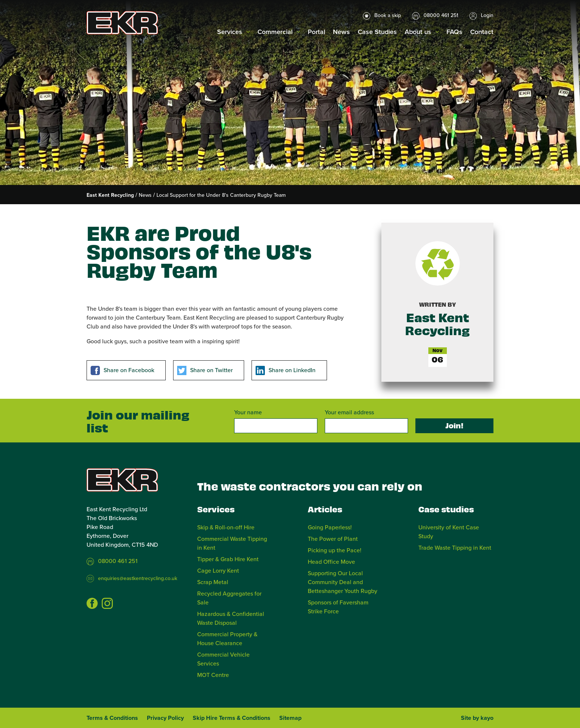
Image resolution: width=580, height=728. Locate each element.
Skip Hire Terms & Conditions (232, 718)
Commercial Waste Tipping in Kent (232, 543)
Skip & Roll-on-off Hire (226, 527)
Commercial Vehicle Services (223, 659)
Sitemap (290, 718)
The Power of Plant (333, 539)
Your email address (349, 412)
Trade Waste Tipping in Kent (455, 547)
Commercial (275, 32)
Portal (316, 32)
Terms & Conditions (112, 718)
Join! (454, 425)
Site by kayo (477, 718)
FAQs (454, 32)
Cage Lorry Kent (218, 570)
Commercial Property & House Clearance (227, 638)
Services (230, 32)
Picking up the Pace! (335, 550)
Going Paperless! (330, 527)
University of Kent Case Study (449, 532)
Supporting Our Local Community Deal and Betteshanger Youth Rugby (343, 582)
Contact (482, 32)
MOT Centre (213, 675)
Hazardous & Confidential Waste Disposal (231, 618)
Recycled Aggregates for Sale (229, 598)
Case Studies (377, 32)
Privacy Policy (165, 718)
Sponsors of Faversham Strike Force (338, 607)
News (341, 32)
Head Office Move (331, 562)
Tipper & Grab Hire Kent (228, 559)
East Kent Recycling (110, 195)
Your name (248, 412)
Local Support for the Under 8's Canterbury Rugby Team (221, 195)
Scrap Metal (213, 582)
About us (418, 32)
